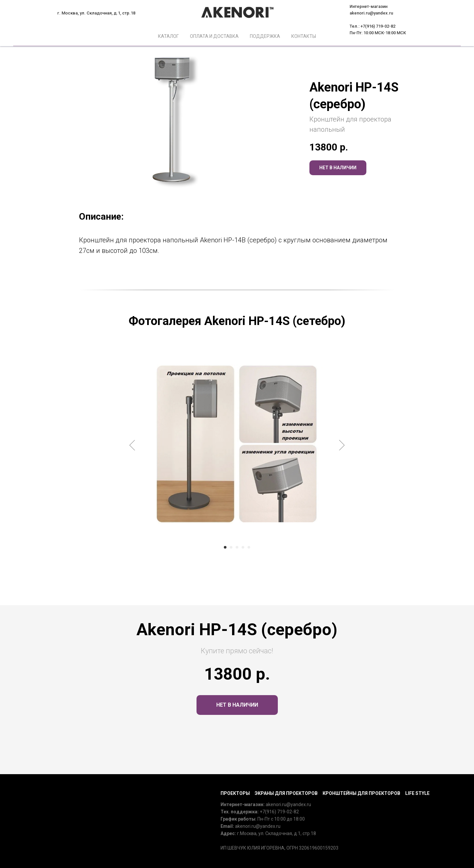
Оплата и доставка (214, 36)
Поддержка (265, 36)
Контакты (304, 36)
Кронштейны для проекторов (361, 793)
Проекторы (235, 793)
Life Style (417, 793)
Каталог (168, 36)
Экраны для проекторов (286, 793)
